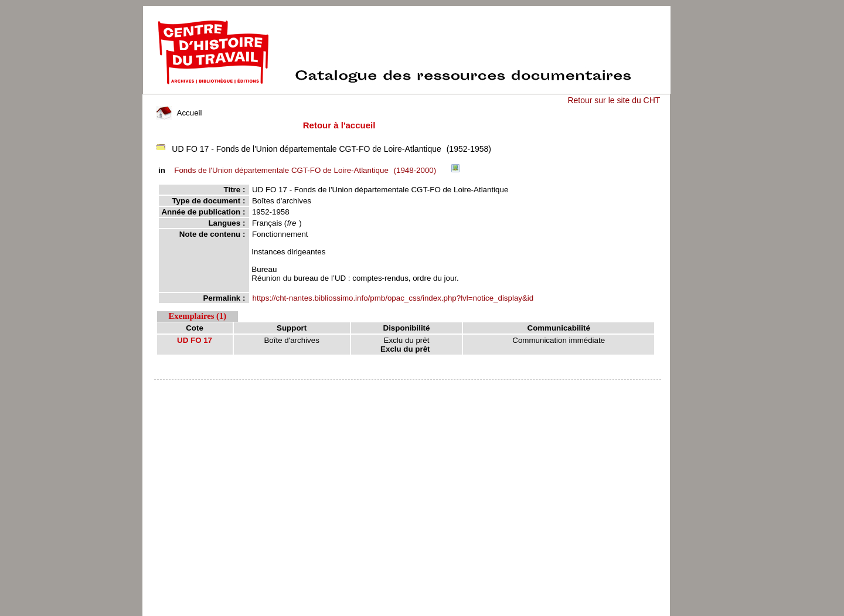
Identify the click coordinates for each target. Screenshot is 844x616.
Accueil (179, 113)
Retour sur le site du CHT (614, 100)
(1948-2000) (307, 170)
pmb (408, 387)
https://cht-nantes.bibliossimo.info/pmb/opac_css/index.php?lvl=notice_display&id (393, 298)
